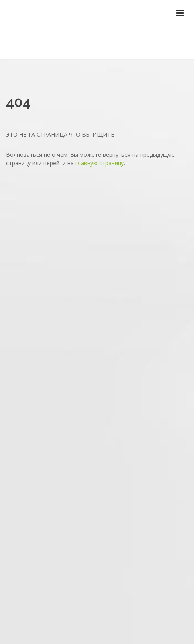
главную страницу (100, 163)
